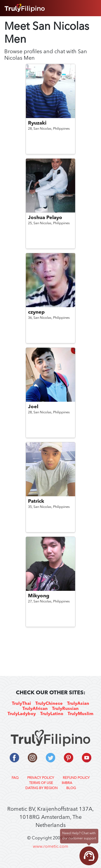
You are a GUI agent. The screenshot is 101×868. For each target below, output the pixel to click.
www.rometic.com (50, 847)
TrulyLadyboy (22, 714)
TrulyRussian (65, 709)
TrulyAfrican (35, 709)
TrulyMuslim (81, 714)
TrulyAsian (78, 704)
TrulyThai (21, 704)
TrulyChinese (49, 704)
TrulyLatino (52, 714)
